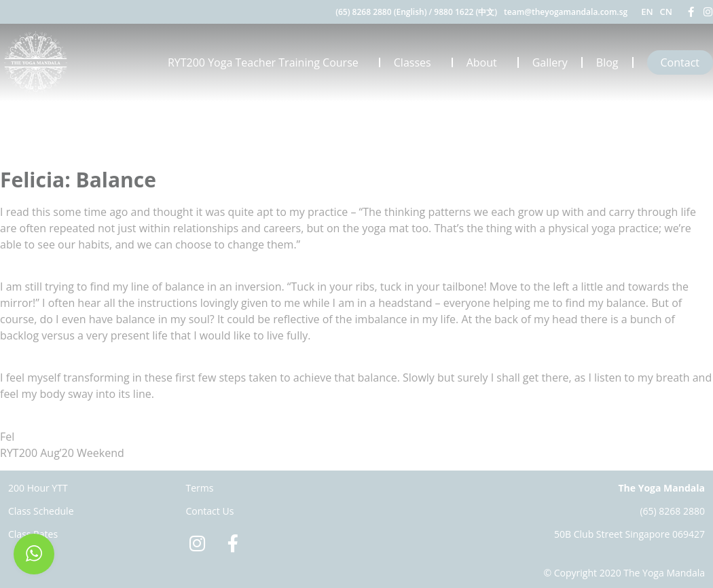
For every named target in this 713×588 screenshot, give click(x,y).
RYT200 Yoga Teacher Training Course (267, 62)
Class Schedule (41, 511)
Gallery (550, 62)
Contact (680, 62)
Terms (200, 488)
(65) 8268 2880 (672, 511)
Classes (416, 62)
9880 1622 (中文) (465, 12)
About (485, 62)
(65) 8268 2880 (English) (381, 12)
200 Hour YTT (38, 488)
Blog (607, 62)
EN (647, 12)
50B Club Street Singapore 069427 (629, 534)
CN (666, 12)
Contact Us (210, 511)
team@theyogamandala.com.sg (566, 12)
